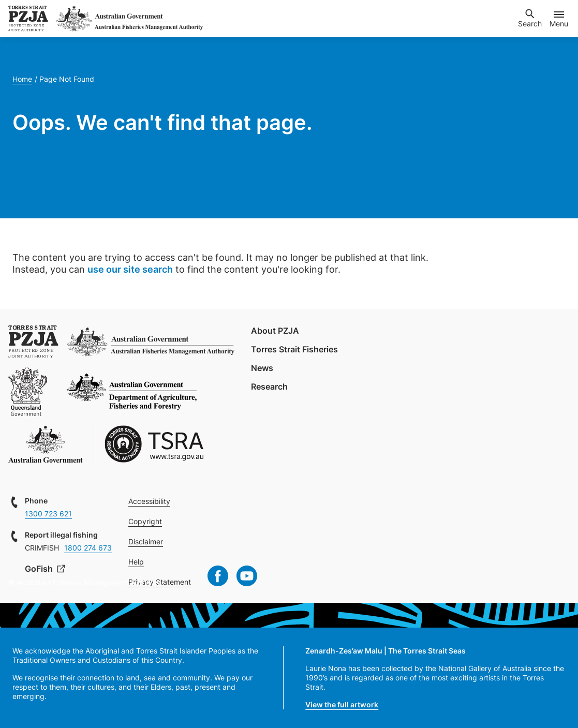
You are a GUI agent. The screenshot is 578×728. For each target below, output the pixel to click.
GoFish (40, 569)
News (262, 368)
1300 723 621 (48, 514)
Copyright (145, 521)
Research (269, 387)
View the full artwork (342, 704)
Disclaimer (146, 541)
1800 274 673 (88, 548)
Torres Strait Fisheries (294, 349)
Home (22, 79)
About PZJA (275, 331)
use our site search (130, 269)
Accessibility (149, 501)
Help (136, 562)
